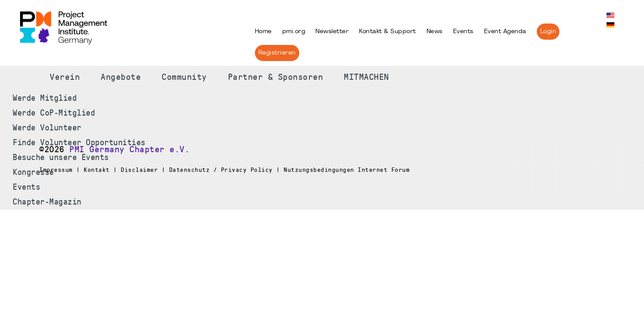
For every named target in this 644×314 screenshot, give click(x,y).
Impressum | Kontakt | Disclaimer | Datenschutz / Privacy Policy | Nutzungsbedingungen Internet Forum (224, 170)
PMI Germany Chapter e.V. (129, 150)
